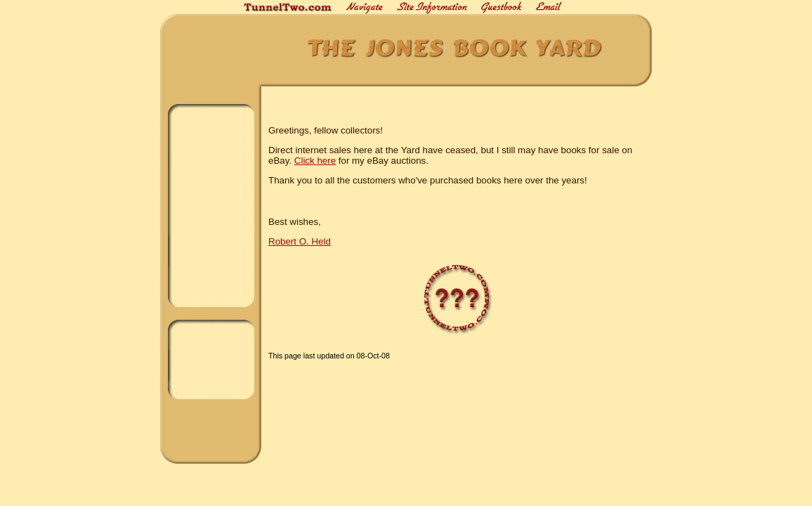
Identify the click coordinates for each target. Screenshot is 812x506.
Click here (315, 161)
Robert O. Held (300, 241)
